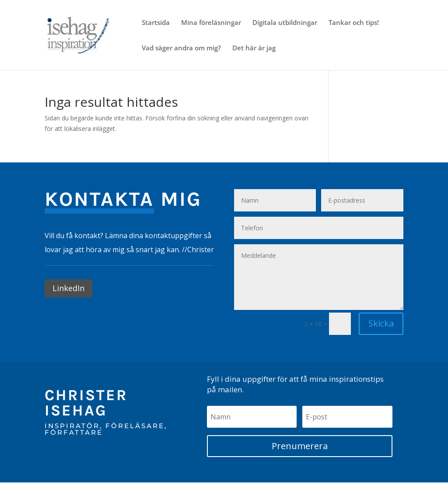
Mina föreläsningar (211, 23)
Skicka (381, 323)
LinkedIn (68, 288)
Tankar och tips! (354, 23)
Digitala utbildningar (285, 23)
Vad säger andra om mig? (181, 48)
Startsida (156, 23)
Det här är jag (254, 48)
